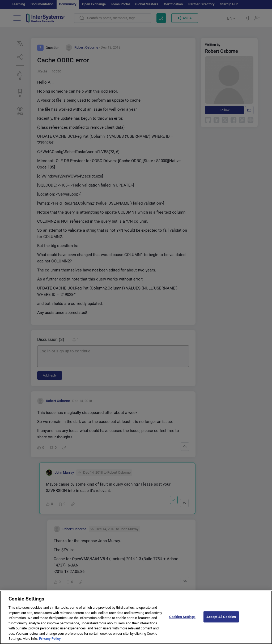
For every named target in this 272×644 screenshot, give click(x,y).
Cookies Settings (182, 621)
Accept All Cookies (221, 621)
